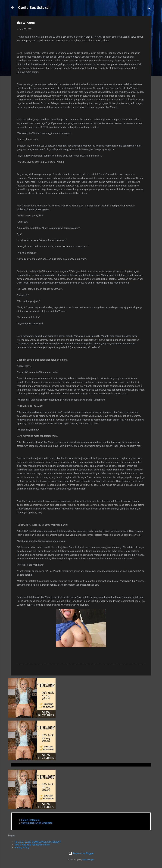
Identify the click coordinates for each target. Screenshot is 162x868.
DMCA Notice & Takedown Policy (32, 845)
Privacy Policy (22, 848)
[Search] (150, 9)
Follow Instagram (30, 820)
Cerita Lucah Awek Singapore (37, 823)
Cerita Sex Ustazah (34, 8)
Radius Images (88, 860)
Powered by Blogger (81, 853)
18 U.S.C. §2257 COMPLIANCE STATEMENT (38, 842)
